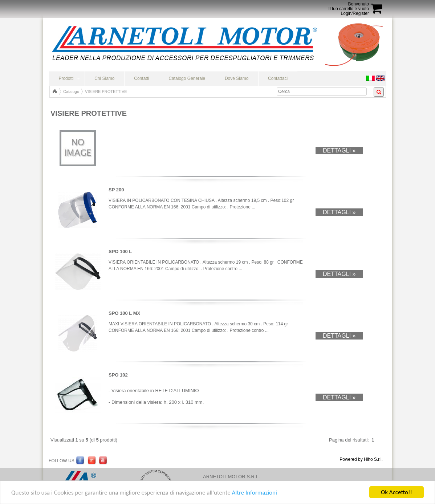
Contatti (141, 78)
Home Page (54, 92)
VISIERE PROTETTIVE (106, 92)
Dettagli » (339, 151)
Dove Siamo (237, 78)
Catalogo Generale (187, 78)
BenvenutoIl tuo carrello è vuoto (349, 6)
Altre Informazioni (254, 493)
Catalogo (71, 92)
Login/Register (355, 13)
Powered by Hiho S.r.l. (361, 459)
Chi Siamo (104, 78)
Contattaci (278, 78)
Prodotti (66, 78)
